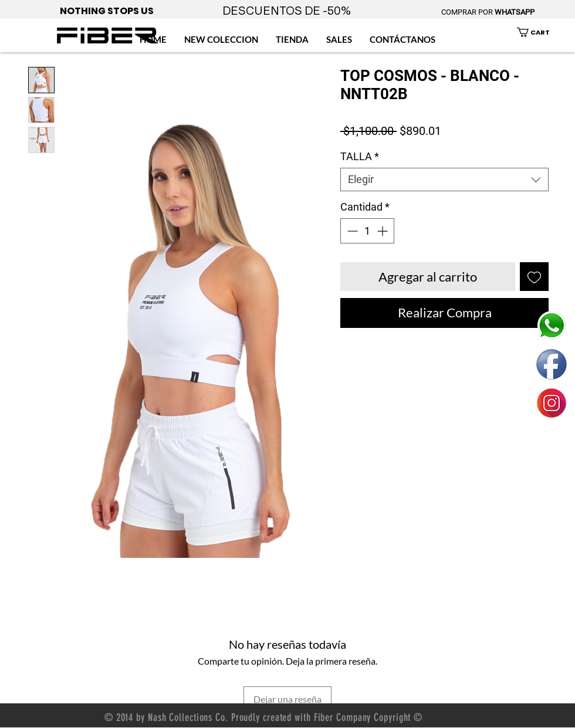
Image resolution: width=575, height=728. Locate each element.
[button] (540, 32)
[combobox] (444, 180)
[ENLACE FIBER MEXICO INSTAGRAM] (552, 403)
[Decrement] (351, 231)
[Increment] (383, 231)
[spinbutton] (367, 231)
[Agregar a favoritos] (534, 277)
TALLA (360, 156)
